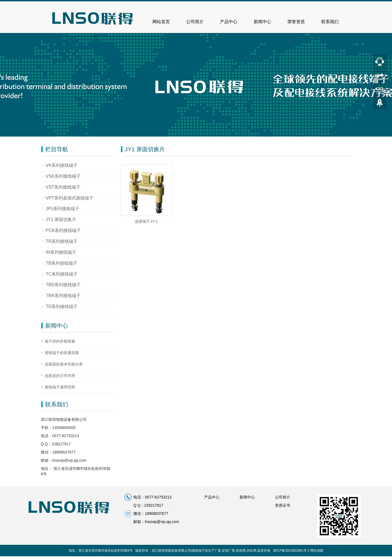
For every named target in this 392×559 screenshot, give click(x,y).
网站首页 (161, 22)
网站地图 (317, 551)
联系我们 (330, 22)
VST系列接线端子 (63, 187)
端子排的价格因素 (60, 341)
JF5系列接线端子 (62, 209)
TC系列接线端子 (62, 274)
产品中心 (229, 22)
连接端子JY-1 (146, 221)
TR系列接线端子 (62, 241)
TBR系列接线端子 (63, 296)
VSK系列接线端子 (63, 176)
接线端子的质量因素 (62, 353)
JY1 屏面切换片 (61, 220)
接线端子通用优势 (60, 387)
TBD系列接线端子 (63, 285)
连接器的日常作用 (60, 376)
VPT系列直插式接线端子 (70, 198)
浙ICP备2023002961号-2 (291, 551)
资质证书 (283, 505)
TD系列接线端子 (62, 306)
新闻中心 (262, 22)
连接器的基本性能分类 (64, 364)
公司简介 (195, 22)
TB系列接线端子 (62, 263)
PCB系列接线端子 (63, 230)
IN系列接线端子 (61, 252)
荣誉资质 (296, 22)
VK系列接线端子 (62, 165)
